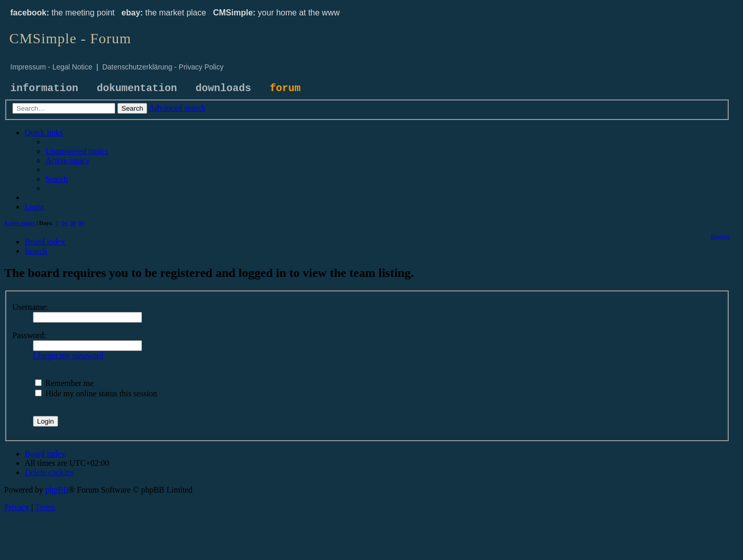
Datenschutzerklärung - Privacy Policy (163, 67)
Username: (30, 307)
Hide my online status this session (96, 393)
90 (82, 223)
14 (65, 223)
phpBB (57, 490)
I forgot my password (68, 355)
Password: (29, 335)
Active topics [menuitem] (20, 223)
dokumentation (137, 88)
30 (73, 223)
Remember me (64, 383)
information (44, 88)
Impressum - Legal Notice (51, 67)
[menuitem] (77, 151)
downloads (223, 88)
